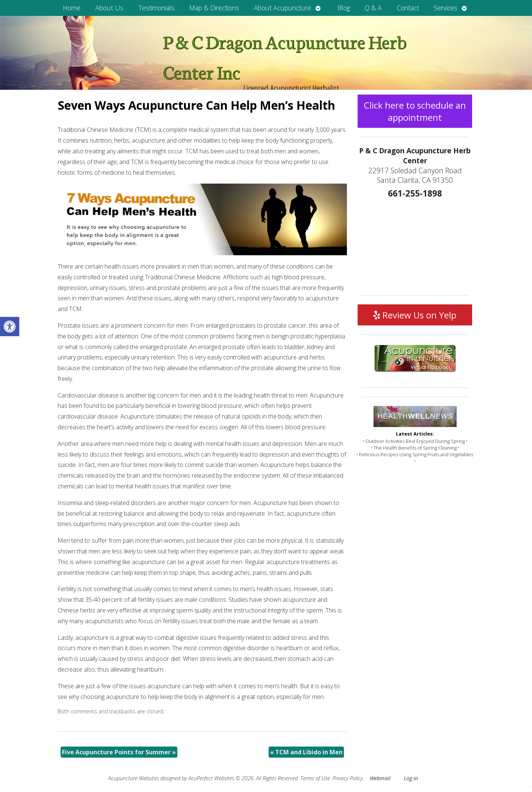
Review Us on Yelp (415, 315)
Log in (411, 778)
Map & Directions (214, 8)
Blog (344, 8)
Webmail (380, 778)
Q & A (373, 8)
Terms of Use (315, 778)
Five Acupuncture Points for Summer (119, 752)
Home (72, 8)
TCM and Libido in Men (306, 752)
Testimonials (156, 8)
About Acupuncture (282, 8)
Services (446, 8)
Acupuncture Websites (134, 778)
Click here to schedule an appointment (415, 111)
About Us (109, 8)
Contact (408, 8)
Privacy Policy (348, 778)
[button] (10, 327)
